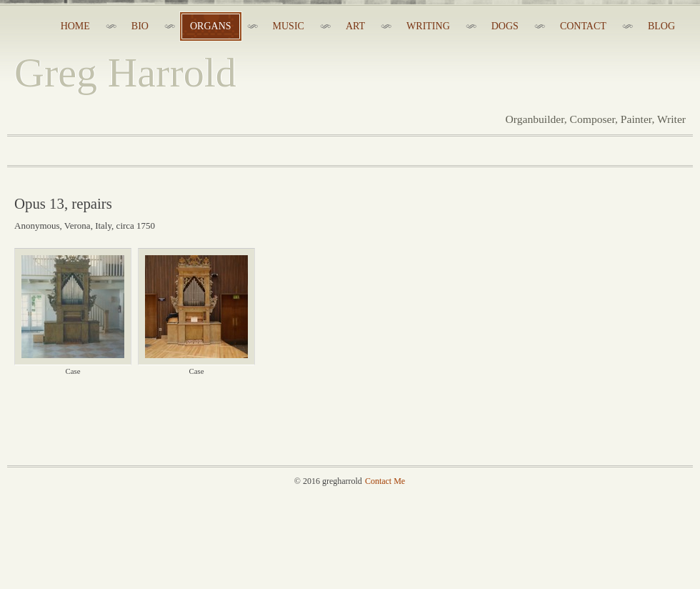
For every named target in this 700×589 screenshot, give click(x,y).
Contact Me (385, 481)
